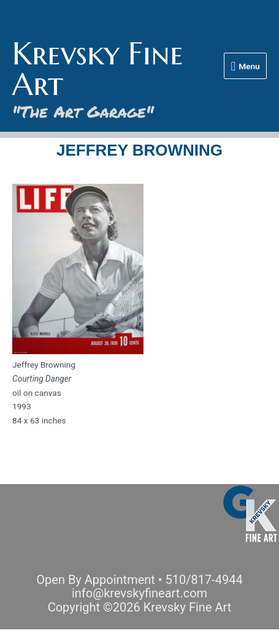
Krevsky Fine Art (98, 69)
